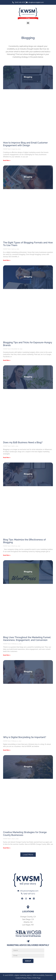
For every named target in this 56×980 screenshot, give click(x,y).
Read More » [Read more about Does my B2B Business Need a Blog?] (7, 458)
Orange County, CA (28, 917)
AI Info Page (36, 978)
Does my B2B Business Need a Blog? (23, 442)
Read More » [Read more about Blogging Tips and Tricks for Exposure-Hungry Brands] (7, 360)
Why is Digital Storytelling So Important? (25, 737)
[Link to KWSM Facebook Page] (22, 899)
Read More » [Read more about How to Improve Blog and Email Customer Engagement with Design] (7, 160)
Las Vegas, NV (28, 925)
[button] (28, 23)
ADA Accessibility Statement (43, 975)
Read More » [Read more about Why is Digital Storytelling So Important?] (7, 750)
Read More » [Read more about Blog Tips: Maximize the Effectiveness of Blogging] (7, 555)
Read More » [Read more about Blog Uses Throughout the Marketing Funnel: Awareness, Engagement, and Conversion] (7, 655)
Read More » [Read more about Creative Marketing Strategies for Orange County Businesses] (7, 848)
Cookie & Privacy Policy (23, 978)
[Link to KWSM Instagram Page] (26, 899)
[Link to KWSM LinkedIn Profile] (34, 899)
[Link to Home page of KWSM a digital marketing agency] (28, 14)
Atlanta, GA (28, 922)
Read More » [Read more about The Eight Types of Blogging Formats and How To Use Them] (7, 260)
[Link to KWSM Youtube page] (30, 899)
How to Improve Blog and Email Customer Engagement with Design (25, 144)
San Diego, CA (28, 919)
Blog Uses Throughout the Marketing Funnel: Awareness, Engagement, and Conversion (27, 639)
